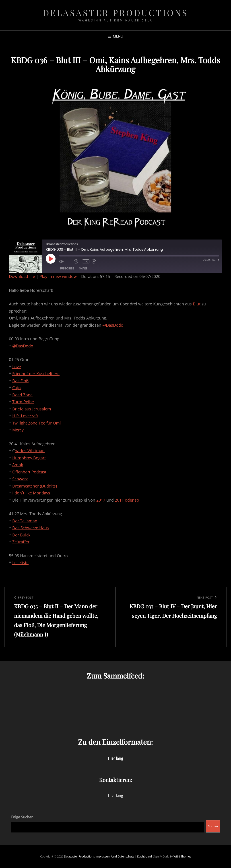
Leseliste (20, 563)
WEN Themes (182, 856)
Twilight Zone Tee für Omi (37, 423)
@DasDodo (113, 325)
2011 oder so (127, 500)
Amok (18, 465)
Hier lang (115, 795)
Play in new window (58, 276)
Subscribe (67, 268)
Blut (197, 304)
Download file (22, 276)
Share (83, 268)
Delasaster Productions (116, 13)
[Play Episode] (51, 259)
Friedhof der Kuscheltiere (36, 374)
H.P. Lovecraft (25, 416)
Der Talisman (25, 521)
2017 (101, 500)
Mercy (18, 430)
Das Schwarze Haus (31, 528)
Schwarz (20, 479)
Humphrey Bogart (29, 458)
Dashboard (144, 856)
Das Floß (20, 381)
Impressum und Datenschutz (115, 856)
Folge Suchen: (23, 817)
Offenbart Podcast (29, 472)
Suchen (213, 826)
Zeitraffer (21, 542)
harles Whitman (30, 451)
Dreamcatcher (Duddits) (35, 486)
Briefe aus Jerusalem (32, 409)
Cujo (16, 388)
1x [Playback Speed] (86, 262)
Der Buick (21, 535)
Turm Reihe (23, 402)
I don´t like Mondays (31, 493)
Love (17, 367)
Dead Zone (22, 395)
